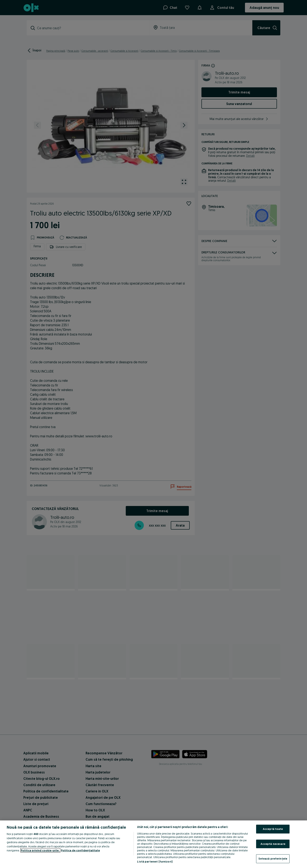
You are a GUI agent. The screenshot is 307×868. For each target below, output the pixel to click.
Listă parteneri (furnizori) (155, 861)
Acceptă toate (273, 829)
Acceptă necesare (273, 844)
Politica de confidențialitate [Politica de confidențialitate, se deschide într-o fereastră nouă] (80, 850)
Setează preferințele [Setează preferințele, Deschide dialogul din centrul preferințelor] (273, 859)
